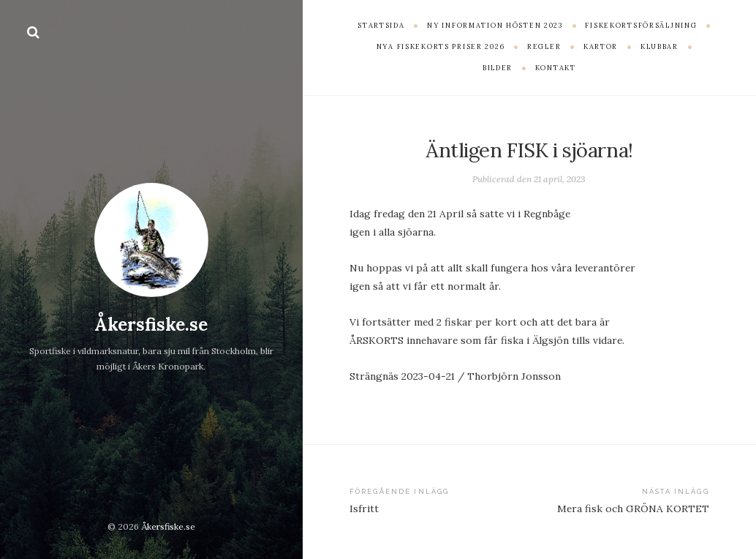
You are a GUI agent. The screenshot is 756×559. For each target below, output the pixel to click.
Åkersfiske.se (151, 324)
